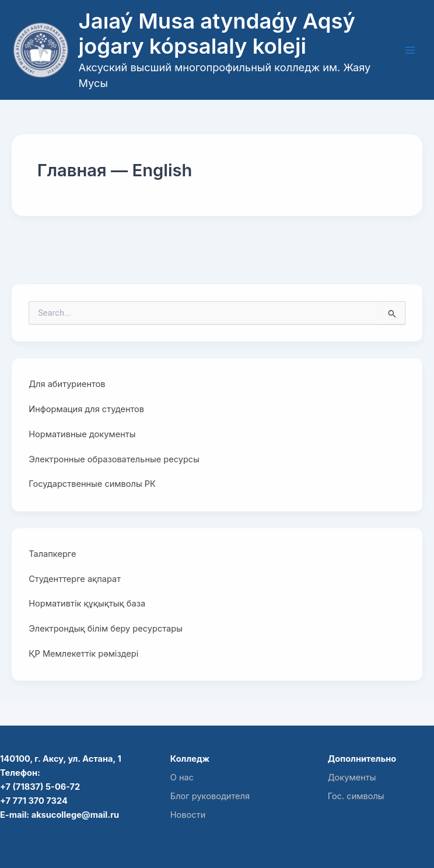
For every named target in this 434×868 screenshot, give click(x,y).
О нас (182, 778)
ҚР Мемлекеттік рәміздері (83, 654)
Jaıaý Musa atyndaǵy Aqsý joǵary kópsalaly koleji (217, 34)
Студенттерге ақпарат (75, 579)
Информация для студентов (86, 409)
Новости (188, 815)
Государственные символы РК (92, 484)
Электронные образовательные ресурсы (114, 459)
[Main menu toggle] (410, 50)
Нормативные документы (82, 434)
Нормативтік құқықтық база (87, 604)
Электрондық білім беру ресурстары (106, 629)
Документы (352, 778)
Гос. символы (356, 796)
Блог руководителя (210, 796)
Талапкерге (52, 554)
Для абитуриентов (67, 384)
